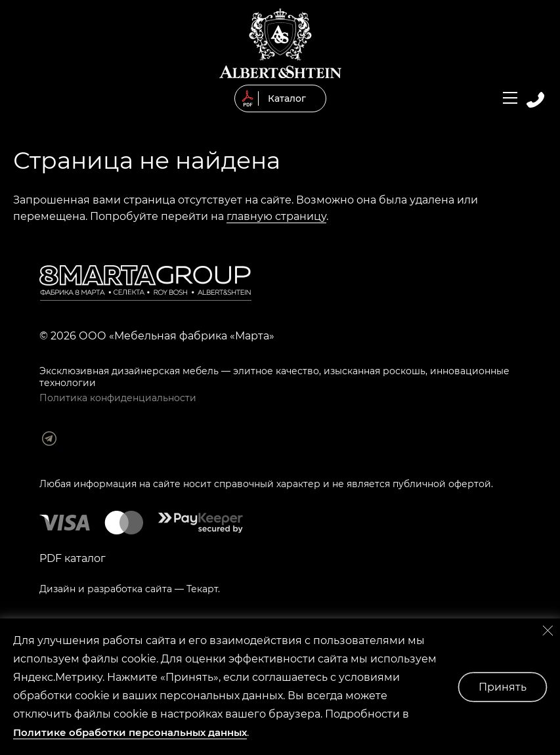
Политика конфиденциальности (118, 398)
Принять (503, 687)
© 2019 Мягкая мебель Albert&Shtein (280, 43)
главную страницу (276, 216)
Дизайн (57, 589)
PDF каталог (73, 558)
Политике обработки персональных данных (130, 732)
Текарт (202, 589)
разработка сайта (130, 589)
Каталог (287, 98)
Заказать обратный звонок (535, 99)
